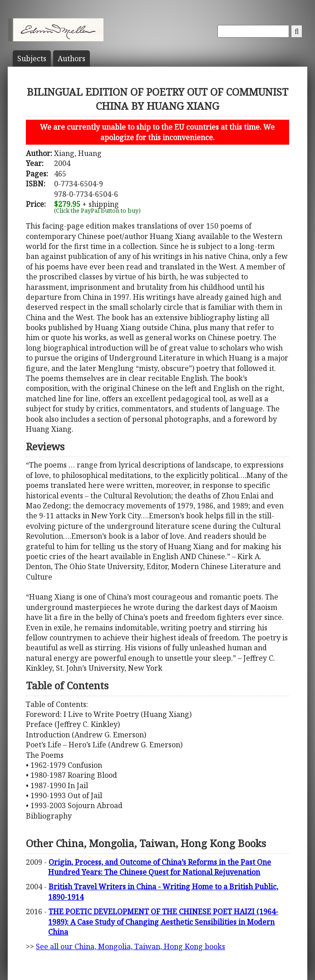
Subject (32, 59)
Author (71, 59)
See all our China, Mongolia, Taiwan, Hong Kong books (130, 946)
